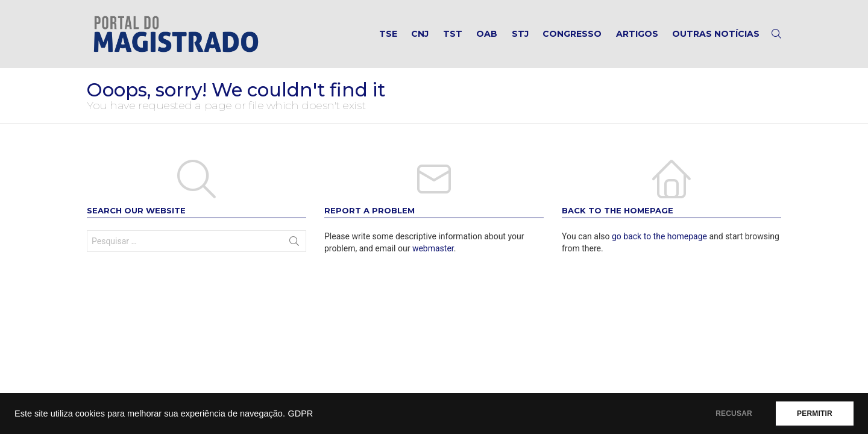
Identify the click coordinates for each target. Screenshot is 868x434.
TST (453, 34)
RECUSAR (734, 414)
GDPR (300, 414)
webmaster (433, 248)
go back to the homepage (659, 236)
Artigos (637, 34)
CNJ (420, 34)
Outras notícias (716, 34)
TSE (388, 34)
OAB (487, 34)
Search (294, 244)
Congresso (572, 34)
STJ (520, 34)
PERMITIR (815, 414)
